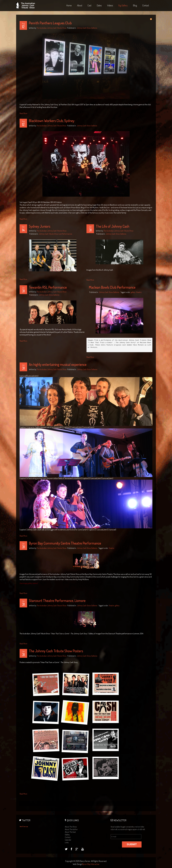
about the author (71, 829)
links (67, 842)
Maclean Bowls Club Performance (112, 287)
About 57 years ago (24, 826)
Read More (23, 113)
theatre (139, 292)
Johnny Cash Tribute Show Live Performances (55, 234)
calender (68, 840)
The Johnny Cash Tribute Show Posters (56, 651)
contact (68, 837)
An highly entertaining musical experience (58, 364)
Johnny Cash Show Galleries (87, 28)
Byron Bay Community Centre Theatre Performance (65, 543)
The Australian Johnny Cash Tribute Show (51, 28)
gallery (133, 292)
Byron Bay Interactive (91, 864)
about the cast (70, 832)
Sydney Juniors (40, 226)
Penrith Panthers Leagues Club (50, 23)
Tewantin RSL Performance (48, 287)
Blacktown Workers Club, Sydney (52, 121)
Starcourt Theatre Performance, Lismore (57, 601)
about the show (71, 827)
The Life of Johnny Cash (113, 226)
